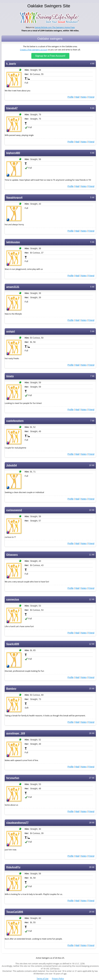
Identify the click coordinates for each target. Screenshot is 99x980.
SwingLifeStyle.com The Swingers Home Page (55, 27)
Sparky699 (13, 644)
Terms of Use (43, 979)
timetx (10, 376)
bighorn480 (13, 153)
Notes (84, 97)
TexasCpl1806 (15, 912)
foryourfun (13, 778)
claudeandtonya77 (17, 823)
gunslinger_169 (16, 733)
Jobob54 (11, 465)
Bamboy (11, 689)
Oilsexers (12, 555)
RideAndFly (13, 867)
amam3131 (13, 287)
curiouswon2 (14, 510)
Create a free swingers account (34, 50)
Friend (91, 97)
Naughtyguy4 (14, 198)
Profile (71, 97)
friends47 (12, 108)
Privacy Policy (58, 979)
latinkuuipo (13, 242)
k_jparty (11, 64)
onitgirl (11, 331)
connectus (13, 599)
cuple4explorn (15, 421)
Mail (77, 97)
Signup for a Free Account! (50, 56)
